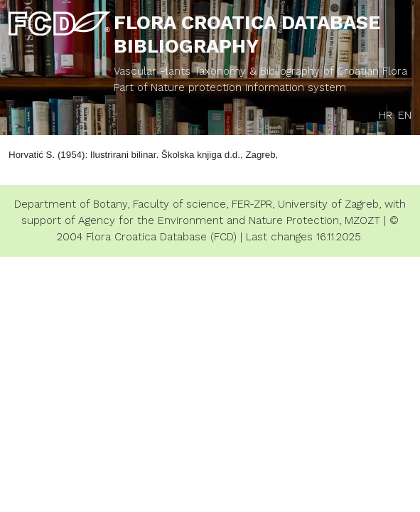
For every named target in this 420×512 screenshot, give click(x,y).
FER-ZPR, (253, 204)
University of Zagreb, (329, 204)
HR (386, 115)
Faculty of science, (181, 204)
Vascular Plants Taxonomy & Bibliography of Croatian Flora (260, 71)
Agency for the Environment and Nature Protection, (210, 220)
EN (405, 115)
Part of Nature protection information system (230, 87)
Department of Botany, (72, 204)
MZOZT (362, 220)
